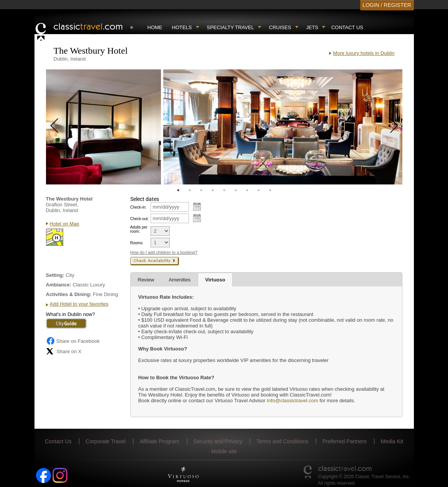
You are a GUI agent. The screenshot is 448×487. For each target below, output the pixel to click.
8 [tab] (259, 190)
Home (155, 27)
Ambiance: (59, 285)
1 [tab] (178, 190)
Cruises (280, 27)
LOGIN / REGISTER (387, 5)
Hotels (182, 27)
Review (146, 280)
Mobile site (224, 451)
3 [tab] (201, 190)
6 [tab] (236, 190)
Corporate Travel (105, 441)
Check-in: (138, 207)
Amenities (180, 280)
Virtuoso (215, 280)
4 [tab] (213, 190)
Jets (312, 27)
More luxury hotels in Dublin (364, 53)
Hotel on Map (65, 224)
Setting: (55, 275)
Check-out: (139, 219)
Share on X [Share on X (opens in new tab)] (64, 351)
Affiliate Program (159, 441)
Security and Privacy (218, 441)
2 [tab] (190, 190)
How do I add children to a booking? (164, 252)
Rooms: (137, 243)
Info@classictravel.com (292, 401)
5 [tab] (224, 190)
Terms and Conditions (282, 441)
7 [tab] (247, 190)
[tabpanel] (103, 127)
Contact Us (347, 27)
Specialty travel (231, 27)
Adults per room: (139, 229)
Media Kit (392, 441)
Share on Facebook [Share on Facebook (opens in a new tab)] (73, 341)
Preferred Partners (344, 441)
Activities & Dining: (69, 294)
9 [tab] (270, 190)
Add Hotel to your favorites (79, 304)
